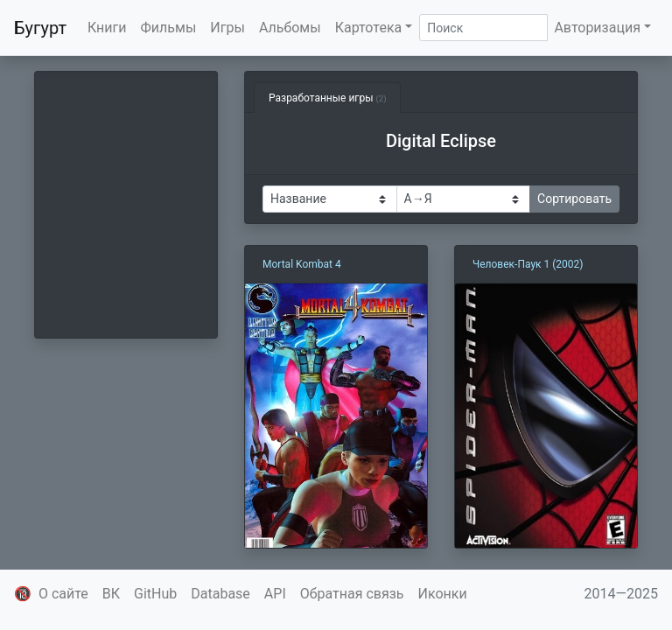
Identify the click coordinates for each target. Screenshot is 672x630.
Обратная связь (352, 594)
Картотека (369, 28)
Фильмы (169, 28)
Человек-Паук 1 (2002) (528, 264)
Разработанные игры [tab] (327, 98)
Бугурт (40, 28)
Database (220, 594)
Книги (107, 28)
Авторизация (597, 28)
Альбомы (290, 28)
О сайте (63, 594)
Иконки (443, 594)
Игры (227, 28)
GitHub (155, 594)
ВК (111, 594)
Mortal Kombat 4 (302, 264)
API (275, 594)
